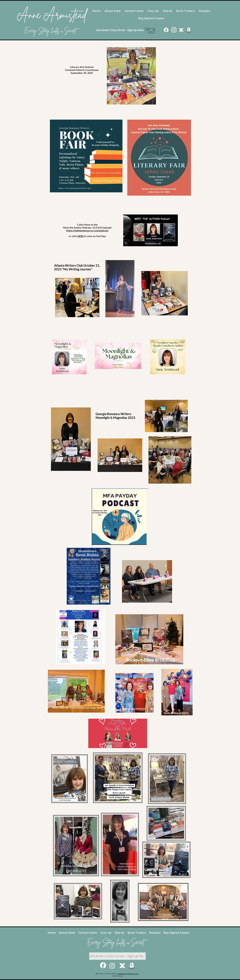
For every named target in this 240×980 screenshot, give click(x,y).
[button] (113, 11)
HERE (81, 236)
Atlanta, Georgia (117, 976)
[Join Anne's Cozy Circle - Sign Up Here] (120, 30)
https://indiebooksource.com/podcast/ (87, 230)
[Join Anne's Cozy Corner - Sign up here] (117, 956)
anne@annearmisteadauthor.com (128, 974)
